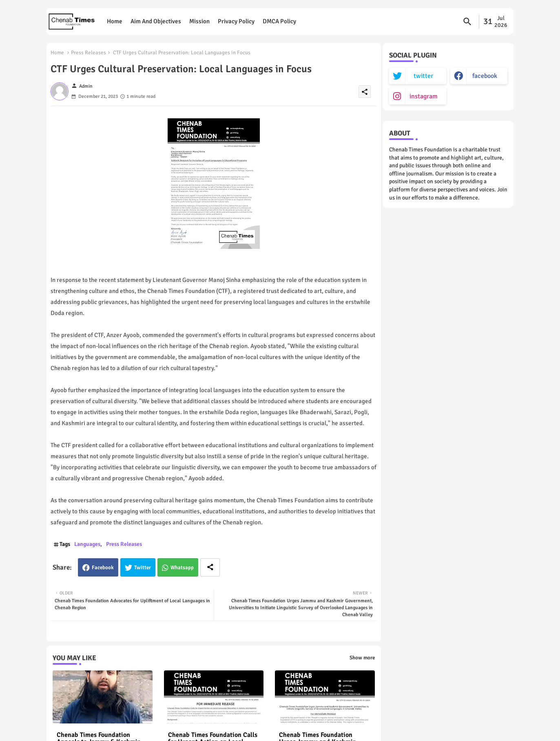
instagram (424, 96)
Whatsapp (182, 568)
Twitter (143, 568)
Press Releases (89, 53)
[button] (467, 22)
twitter (423, 76)
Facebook (103, 568)
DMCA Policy (279, 21)
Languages (87, 544)
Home (115, 21)
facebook (485, 76)
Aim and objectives (156, 21)
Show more (362, 658)
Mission (199, 21)
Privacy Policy (236, 21)
